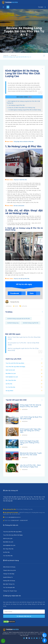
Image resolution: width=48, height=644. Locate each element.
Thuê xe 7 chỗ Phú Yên (20, 180)
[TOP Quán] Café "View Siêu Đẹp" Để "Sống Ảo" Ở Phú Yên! (31, 431)
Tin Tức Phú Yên (10, 387)
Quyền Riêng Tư (8, 577)
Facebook (15, 293)
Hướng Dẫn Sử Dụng (9, 581)
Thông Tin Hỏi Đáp (9, 574)
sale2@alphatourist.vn (14, 517)
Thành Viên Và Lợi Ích (9, 570)
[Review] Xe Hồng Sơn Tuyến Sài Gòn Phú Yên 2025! (31, 454)
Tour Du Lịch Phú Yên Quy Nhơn (15, 363)
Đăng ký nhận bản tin (24, 616)
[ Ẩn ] (30, 97)
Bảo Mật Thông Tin (9, 584)
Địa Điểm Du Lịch (11, 373)
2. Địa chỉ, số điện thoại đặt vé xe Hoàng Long (21, 108)
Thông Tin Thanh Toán (10, 591)
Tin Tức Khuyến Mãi (9, 587)
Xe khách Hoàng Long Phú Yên (31, 323)
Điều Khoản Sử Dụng (9, 567)
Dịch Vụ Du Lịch (10, 370)
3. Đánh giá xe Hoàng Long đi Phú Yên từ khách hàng (25, 110)
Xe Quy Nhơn (9, 391)
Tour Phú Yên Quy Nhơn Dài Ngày (15, 367)
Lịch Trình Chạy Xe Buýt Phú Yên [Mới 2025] (31, 418)
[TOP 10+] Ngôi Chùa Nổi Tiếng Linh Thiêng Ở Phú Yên (30, 443)
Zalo (32, 293)
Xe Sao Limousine (19, 206)
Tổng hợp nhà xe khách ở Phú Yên (24, 142)
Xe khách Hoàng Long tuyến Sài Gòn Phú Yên (19, 319)
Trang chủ (6, 56)
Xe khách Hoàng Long (13, 323)
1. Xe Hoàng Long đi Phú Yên (16, 105)
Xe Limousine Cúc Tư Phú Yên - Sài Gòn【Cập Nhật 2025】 (23, 344)
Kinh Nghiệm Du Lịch (12, 377)
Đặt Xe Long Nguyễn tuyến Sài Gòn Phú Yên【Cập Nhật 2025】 (23, 349)
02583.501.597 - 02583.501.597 (19, 520)
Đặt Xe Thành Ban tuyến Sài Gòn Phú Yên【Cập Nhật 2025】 (24, 338)
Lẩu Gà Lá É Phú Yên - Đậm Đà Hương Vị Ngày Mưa (30, 466)
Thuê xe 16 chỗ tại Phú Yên (21, 279)
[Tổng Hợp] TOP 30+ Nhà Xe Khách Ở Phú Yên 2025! (31, 406)
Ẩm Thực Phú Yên (11, 380)
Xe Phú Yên (14, 56)
